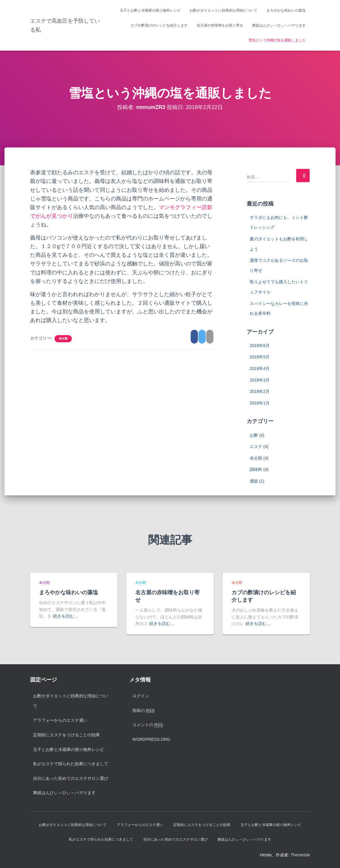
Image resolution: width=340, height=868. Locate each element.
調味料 (256, 469)
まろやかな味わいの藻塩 (286, 10)
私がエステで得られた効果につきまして (71, 764)
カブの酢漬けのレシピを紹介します (159, 25)
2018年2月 (260, 391)
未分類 (63, 339)
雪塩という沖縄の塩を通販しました (277, 40)
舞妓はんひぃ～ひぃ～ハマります (279, 25)
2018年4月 (260, 368)
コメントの (148, 725)
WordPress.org (151, 739)
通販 (254, 481)
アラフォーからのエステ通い (60, 720)
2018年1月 (260, 403)
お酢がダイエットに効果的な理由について (223, 10)
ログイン (141, 696)
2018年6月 (260, 346)
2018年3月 (260, 380)
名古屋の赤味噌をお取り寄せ (220, 25)
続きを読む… (66, 616)
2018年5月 (260, 357)
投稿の (143, 711)
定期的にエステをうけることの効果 (66, 735)
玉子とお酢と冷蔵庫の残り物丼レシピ (150, 10)
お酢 (254, 435)
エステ (256, 447)
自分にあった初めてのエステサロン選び (71, 778)
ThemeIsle (300, 855)
